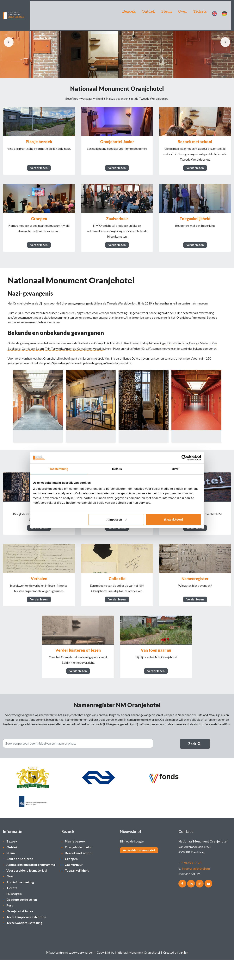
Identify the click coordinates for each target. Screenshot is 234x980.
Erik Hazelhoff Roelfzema (124, 356)
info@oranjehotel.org (196, 889)
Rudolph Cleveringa (155, 356)
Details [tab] (117, 469)
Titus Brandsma (180, 356)
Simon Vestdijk (112, 361)
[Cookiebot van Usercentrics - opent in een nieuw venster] (184, 458)
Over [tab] (175, 469)
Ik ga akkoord (173, 519)
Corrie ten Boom (51, 361)
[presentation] (9, 42)
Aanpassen (117, 519)
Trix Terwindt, (72, 361)
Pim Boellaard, (29, 361)
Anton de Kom (91, 361)
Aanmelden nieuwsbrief (140, 870)
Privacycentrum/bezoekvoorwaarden (70, 973)
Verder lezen (39, 171)
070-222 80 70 (191, 883)
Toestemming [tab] (59, 469)
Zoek (195, 782)
